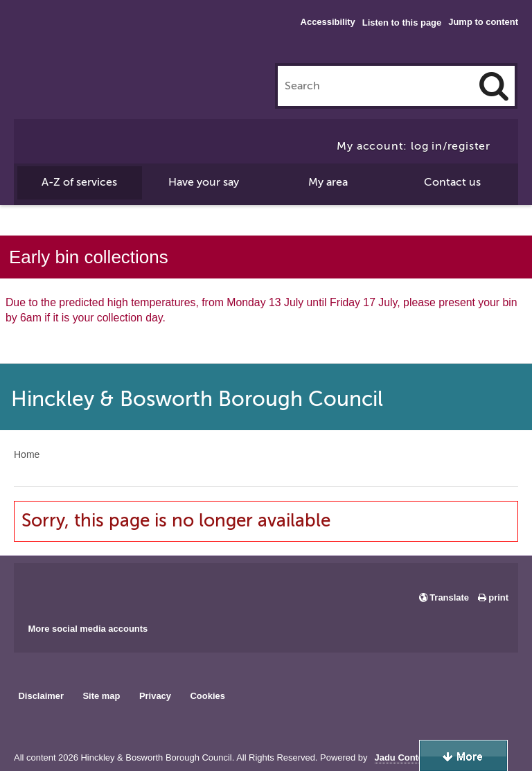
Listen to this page (402, 23)
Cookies (208, 696)
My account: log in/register (414, 146)
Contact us (452, 182)
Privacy (155, 696)
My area (328, 182)
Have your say (204, 182)
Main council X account (82, 588)
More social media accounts (88, 629)
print (498, 597)
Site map (101, 696)
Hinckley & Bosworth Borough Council (71, 38)
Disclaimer (41, 696)
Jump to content (483, 22)
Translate (449, 597)
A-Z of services (79, 182)
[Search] (494, 86)
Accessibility (328, 22)
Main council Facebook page (39, 588)
